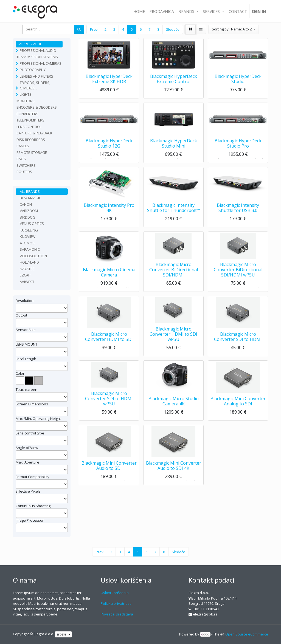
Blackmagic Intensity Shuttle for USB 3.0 (238, 210)
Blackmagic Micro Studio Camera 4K (174, 403)
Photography (33, 70)
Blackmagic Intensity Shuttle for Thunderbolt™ (174, 210)
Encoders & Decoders (37, 107)
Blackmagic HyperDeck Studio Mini (174, 145)
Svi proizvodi (29, 44)
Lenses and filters (36, 76)
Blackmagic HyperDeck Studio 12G (109, 145)
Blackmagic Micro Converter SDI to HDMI (238, 339)
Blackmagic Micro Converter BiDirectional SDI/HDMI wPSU (238, 272)
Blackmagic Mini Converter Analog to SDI (238, 403)
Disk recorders (31, 140)
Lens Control (29, 127)
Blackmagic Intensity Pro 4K (109, 210)
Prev (94, 29)
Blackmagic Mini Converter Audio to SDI (109, 468)
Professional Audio (38, 50)
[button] (234, 29)
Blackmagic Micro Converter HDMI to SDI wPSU (173, 336)
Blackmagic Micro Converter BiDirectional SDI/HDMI (174, 272)
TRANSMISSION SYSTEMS (37, 57)
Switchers (26, 165)
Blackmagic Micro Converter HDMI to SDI (109, 339)
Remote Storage (32, 152)
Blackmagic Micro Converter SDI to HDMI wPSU (109, 400)
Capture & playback (34, 133)
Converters (27, 114)
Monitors (26, 101)
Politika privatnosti (116, 603)
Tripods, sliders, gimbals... (35, 85)
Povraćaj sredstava (117, 614)
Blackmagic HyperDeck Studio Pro (238, 145)
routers (24, 172)
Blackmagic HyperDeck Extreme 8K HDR (109, 81)
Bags (21, 159)
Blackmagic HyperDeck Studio (238, 81)
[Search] (79, 29)
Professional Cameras (41, 63)
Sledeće (173, 29)
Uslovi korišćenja (115, 593)
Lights (26, 94)
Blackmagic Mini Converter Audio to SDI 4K (174, 468)
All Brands (30, 191)
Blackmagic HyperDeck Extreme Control (174, 81)
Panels (23, 146)
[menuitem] (139, 11)
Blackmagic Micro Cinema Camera (109, 274)
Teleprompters (30, 120)
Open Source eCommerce (247, 634)
